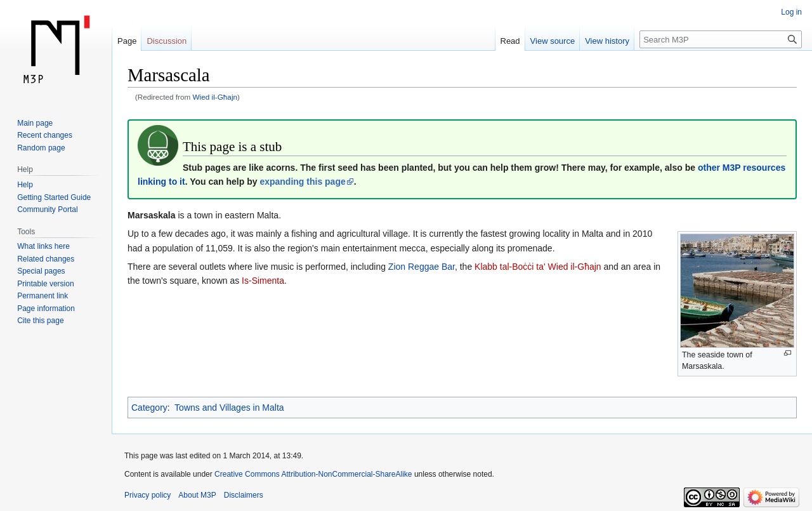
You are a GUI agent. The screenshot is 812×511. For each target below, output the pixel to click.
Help (25, 185)
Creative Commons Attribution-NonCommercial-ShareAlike (313, 474)
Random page (41, 148)
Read (510, 41)
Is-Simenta (263, 281)
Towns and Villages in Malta (229, 408)
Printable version (45, 284)
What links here (43, 246)
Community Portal (47, 209)
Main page (35, 123)
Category (149, 408)
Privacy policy (147, 495)
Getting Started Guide (54, 197)
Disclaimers (244, 495)
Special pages (41, 271)
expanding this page (302, 182)
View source (553, 41)
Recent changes (45, 135)
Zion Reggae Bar (422, 267)
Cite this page (40, 321)
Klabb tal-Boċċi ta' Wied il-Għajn (538, 267)
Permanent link (43, 296)
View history (607, 41)
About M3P (197, 495)
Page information (46, 309)
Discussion (167, 41)
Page (127, 41)
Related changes (46, 259)
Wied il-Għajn (215, 97)
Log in (791, 12)
